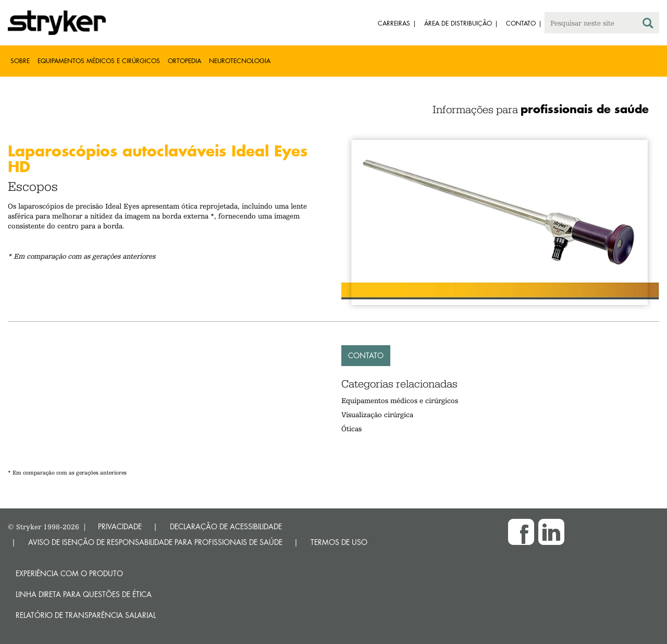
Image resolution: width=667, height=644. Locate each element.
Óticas (351, 429)
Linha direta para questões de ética (84, 594)
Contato (366, 355)
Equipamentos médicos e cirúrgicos (99, 61)
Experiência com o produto (69, 573)
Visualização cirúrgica (377, 415)
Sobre (20, 61)
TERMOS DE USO (339, 542)
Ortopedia (184, 61)
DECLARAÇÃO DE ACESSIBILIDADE (226, 526)
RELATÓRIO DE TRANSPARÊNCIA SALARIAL (86, 615)
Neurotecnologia (240, 61)
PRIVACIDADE (120, 526)
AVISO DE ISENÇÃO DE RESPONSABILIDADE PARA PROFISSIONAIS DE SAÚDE (155, 542)
